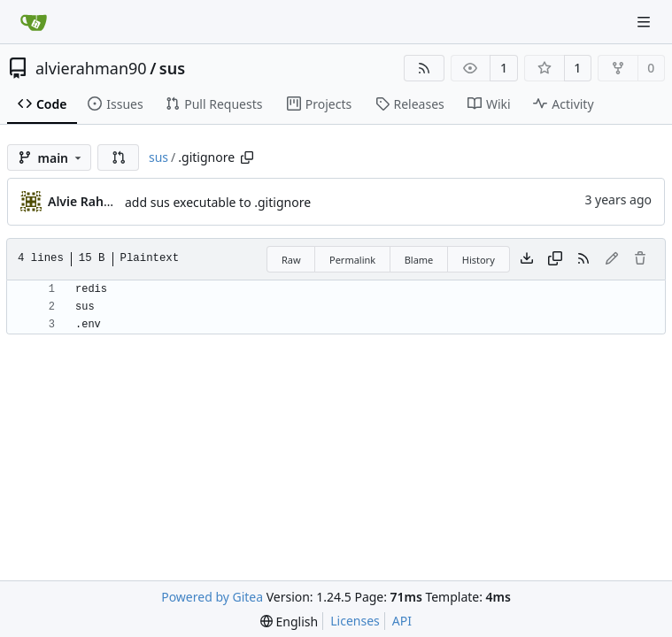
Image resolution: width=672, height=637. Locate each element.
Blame (419, 260)
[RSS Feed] (424, 68)
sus (172, 68)
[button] (119, 157)
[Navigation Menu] (645, 22)
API (402, 621)
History (479, 260)
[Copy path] (247, 157)
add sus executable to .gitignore (218, 202)
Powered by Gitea (212, 597)
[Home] (34, 22)
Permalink (352, 260)
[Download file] (527, 259)
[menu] (289, 622)
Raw (291, 260)
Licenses (355, 621)
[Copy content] (555, 259)
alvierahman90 (91, 68)
